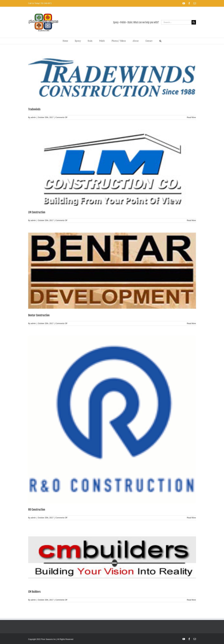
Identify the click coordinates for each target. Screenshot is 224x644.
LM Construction (37, 212)
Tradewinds (34, 109)
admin (33, 117)
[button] (160, 41)
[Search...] (176, 22)
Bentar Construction (39, 315)
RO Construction (37, 510)
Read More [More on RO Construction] (191, 518)
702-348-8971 (46, 3)
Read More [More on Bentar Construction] (191, 323)
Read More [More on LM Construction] (191, 220)
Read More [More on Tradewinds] (191, 117)
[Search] (194, 22)
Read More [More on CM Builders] (191, 600)
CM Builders (34, 592)
